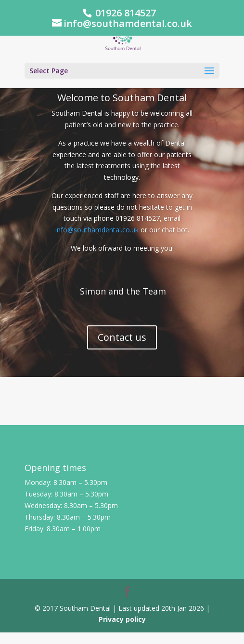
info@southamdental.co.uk (97, 230)
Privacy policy (122, 619)
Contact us (122, 337)
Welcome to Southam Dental (122, 98)
